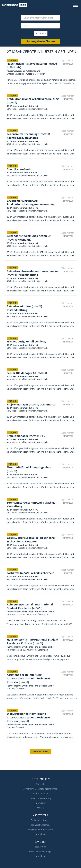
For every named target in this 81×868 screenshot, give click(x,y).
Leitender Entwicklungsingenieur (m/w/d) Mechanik (29, 238)
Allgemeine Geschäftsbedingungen (41, 789)
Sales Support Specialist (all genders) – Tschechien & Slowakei (32, 540)
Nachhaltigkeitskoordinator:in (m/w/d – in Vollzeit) (33, 65)
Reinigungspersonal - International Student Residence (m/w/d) (30, 606)
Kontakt (41, 808)
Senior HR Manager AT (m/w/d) (27, 373)
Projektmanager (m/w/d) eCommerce (31, 404)
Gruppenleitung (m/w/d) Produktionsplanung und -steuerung (31, 203)
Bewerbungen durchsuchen (41, 830)
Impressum (40, 803)
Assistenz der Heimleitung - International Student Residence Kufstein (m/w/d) (28, 678)
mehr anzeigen (41, 751)
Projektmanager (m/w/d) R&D (26, 436)
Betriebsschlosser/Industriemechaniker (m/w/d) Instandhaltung (33, 273)
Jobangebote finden (41, 42)
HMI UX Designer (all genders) (26, 341)
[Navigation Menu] (76, 5)
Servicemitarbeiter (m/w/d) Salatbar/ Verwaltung (31, 504)
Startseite (40, 784)
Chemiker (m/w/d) (19, 169)
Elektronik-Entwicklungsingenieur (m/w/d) (29, 469)
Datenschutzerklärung (41, 798)
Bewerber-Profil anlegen (40, 851)
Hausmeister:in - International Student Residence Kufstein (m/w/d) (33, 641)
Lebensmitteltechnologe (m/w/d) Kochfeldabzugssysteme (28, 136)
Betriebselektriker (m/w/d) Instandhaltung (24, 308)
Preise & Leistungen (41, 820)
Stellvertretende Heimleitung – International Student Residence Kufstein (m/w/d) (28, 717)
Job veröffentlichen (40, 825)
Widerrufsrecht (40, 794)
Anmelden (41, 834)
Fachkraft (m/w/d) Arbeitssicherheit (30, 573)
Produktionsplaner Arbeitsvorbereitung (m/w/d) (33, 101)
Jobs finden (41, 847)
